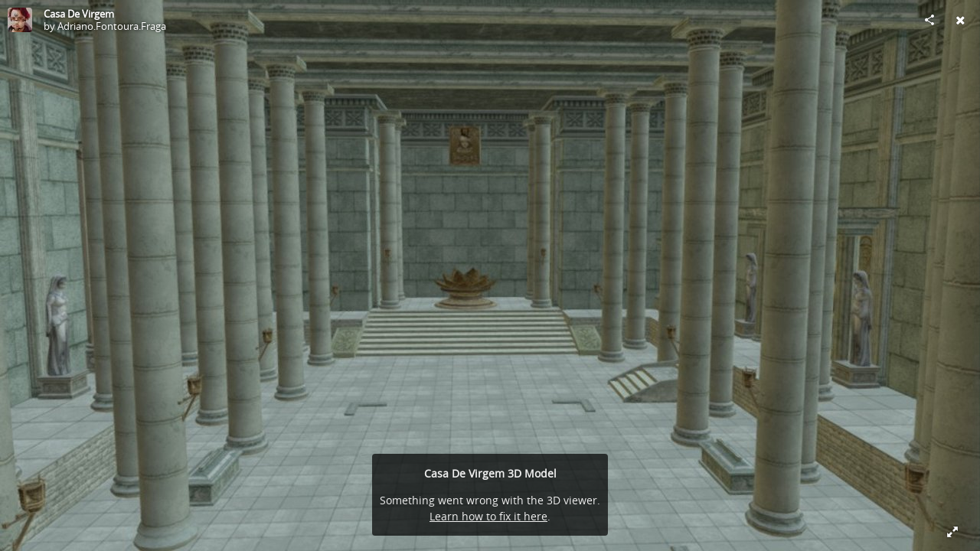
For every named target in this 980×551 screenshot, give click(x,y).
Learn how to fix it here (488, 516)
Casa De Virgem (79, 14)
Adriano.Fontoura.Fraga (112, 26)
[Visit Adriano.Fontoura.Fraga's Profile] (20, 20)
